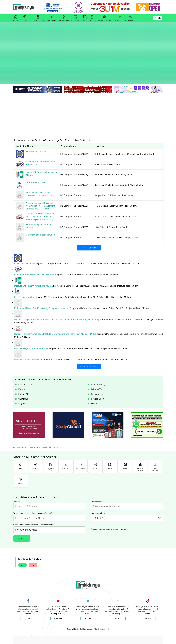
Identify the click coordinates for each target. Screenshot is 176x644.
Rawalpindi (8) (98, 367)
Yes (23, 533)
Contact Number (97, 469)
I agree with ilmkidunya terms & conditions (111, 497)
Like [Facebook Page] (28, 587)
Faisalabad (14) (25, 353)
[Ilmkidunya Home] (27, 7)
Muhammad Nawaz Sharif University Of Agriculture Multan (42, 276)
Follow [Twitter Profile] (88, 587)
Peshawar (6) (97, 362)
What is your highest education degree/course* (33, 481)
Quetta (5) (23, 367)
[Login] (159, 18)
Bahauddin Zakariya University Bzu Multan (34, 243)
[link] (56, 7)
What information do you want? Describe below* (33, 493)
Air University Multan (24, 231)
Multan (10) (24, 362)
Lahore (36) (97, 357)
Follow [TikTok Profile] (148, 587)
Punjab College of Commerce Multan (32, 316)
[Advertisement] (88, 81)
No (33, 533)
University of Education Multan (29, 328)
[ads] (29, 393)
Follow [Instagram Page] (118, 587)
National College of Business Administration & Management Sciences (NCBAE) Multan (54, 287)
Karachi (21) (24, 357)
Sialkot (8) (96, 372)
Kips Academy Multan (25, 265)
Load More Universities (89, 216)
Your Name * (19, 469)
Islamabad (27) (98, 353)
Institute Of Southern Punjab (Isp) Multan (34, 254)
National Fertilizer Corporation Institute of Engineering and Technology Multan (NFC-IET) (56, 302)
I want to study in (98, 481)
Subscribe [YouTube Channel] (58, 587)
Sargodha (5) (24, 372)
